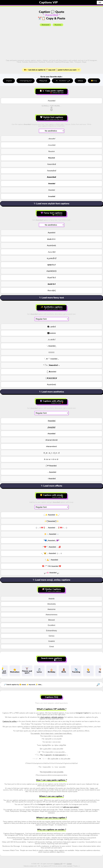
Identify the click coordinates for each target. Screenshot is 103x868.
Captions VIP (48, 3)
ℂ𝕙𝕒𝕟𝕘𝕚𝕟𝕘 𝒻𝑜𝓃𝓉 (26, 81)
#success (58, 25)
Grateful (51, 641)
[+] (100, 3)
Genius (51, 636)
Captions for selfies (10, 721)
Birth (64, 671)
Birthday (51, 671)
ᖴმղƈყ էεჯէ (43, 81)
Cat (88, 671)
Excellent (51, 625)
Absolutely (51, 604)
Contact (69, 864)
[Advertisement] (51, 43)
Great (51, 647)
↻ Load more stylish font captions (52, 204)
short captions (45, 717)
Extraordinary (51, 631)
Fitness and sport (27, 671)
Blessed (51, 620)
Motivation (15, 671)
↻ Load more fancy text (52, 298)
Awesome (52, 609)
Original (9, 81)
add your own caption (71, 807)
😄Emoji (94, 81)
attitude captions (57, 717)
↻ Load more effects (52, 486)
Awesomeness (52, 615)
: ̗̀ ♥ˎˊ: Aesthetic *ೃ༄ (63, 81)
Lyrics (39, 671)
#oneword (45, 25)
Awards (51, 599)
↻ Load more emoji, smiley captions (51, 580)
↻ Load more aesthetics (52, 392)
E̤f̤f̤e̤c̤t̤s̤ (80, 81)
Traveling (76, 671)
